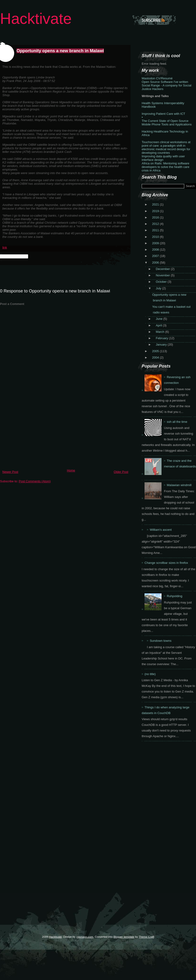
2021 (156, 204)
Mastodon (148, 78)
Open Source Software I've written (165, 82)
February (162, 338)
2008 (156, 250)
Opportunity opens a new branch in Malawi (60, 51)
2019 (156, 211)
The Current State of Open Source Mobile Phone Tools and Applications (167, 123)
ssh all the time (177, 422)
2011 (156, 230)
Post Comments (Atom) (35, 481)
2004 (156, 357)
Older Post (121, 472)
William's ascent (161, 530)
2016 (156, 217)
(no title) (150, 674)
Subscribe (154, 20)
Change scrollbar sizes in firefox (166, 563)
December (163, 269)
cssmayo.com (85, 937)
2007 (156, 256)
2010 (156, 237)
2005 (156, 351)
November (163, 275)
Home (71, 470)
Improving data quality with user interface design (163, 158)
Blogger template (124, 937)
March (161, 332)
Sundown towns (161, 641)
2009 (156, 243)
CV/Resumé (164, 78)
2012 (156, 224)
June (160, 319)
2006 (156, 263)
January (162, 344)
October (162, 282)
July (159, 288)
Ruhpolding (175, 596)
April (159, 325)
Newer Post (10, 472)
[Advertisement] (35, 434)
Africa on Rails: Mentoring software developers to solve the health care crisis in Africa (166, 167)
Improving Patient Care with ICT (163, 114)
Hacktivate (36, 19)
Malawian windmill (179, 485)
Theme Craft (146, 937)
